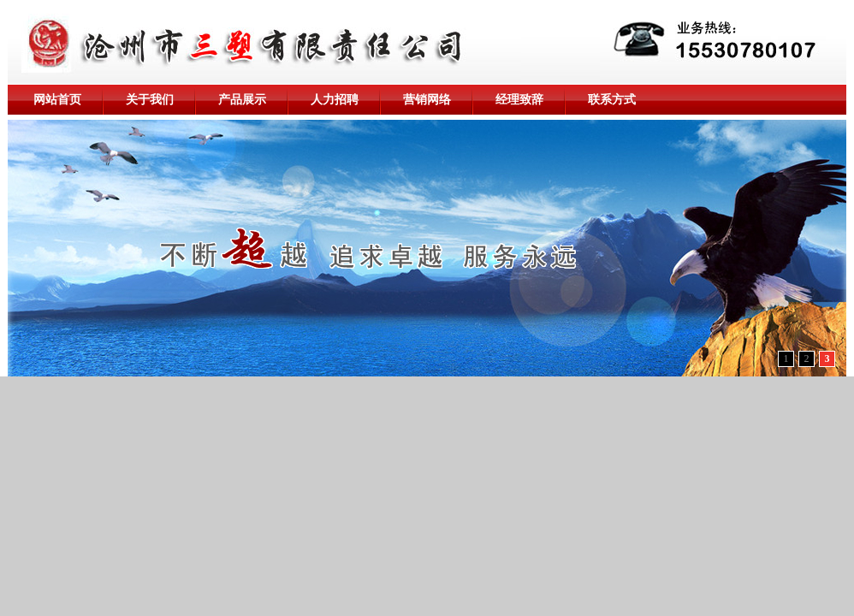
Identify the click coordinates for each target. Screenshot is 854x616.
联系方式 (612, 100)
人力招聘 (335, 100)
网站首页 (57, 100)
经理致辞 (519, 100)
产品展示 (242, 100)
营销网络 (427, 100)
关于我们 (150, 100)
